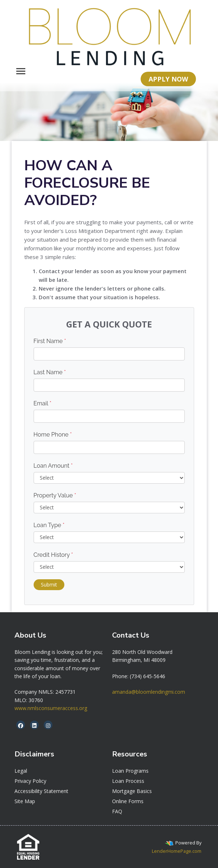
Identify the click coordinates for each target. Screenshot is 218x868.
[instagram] (48, 725)
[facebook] (21, 725)
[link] (142, 652)
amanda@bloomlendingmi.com (149, 692)
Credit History (53, 555)
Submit (49, 585)
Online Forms (128, 801)
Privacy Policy (30, 781)
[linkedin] (34, 725)
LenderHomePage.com (177, 851)
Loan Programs (130, 771)
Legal (21, 771)
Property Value (55, 495)
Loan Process (128, 781)
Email (43, 403)
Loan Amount (53, 466)
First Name (50, 341)
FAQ (117, 811)
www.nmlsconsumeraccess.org (51, 708)
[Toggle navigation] (21, 71)
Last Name (50, 372)
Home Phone (53, 435)
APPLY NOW (168, 79)
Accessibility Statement (41, 791)
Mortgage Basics (132, 791)
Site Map (25, 801)
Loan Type (49, 525)
